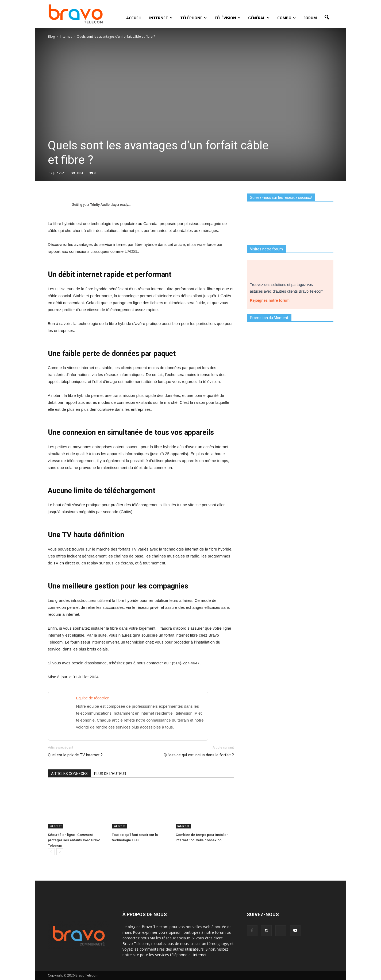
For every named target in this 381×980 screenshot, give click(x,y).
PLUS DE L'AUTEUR (110, 774)
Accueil (134, 18)
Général (259, 18)
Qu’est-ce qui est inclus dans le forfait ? (199, 755)
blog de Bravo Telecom (149, 927)
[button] (327, 17)
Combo (286, 18)
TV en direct (64, 563)
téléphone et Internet (189, 955)
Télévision (227, 18)
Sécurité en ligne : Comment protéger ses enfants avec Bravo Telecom (74, 840)
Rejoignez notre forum (272, 299)
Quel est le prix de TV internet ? (75, 755)
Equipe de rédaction (93, 698)
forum (221, 932)
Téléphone (193, 18)
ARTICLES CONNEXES (69, 774)
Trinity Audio (100, 205)
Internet (161, 18)
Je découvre (290, 453)
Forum (310, 18)
